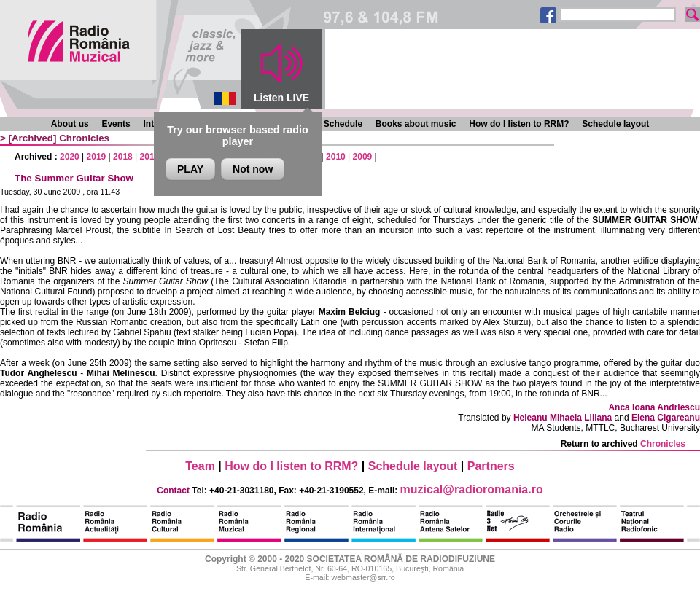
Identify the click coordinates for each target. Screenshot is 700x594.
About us (70, 124)
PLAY (190, 169)
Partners (491, 466)
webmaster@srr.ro (363, 577)
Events (116, 124)
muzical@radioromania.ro (472, 489)
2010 (336, 157)
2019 (97, 157)
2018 (123, 157)
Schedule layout (615, 124)
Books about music (416, 124)
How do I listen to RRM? (519, 124)
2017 (150, 157)
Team (200, 466)
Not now (253, 169)
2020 (70, 157)
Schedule (343, 124)
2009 (363, 157)
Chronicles (84, 138)
